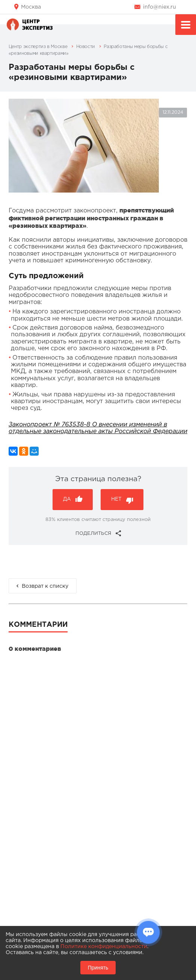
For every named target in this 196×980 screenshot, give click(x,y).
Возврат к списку (45, 586)
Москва (31, 7)
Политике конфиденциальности (104, 947)
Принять (98, 968)
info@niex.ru (160, 7)
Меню (186, 26)
